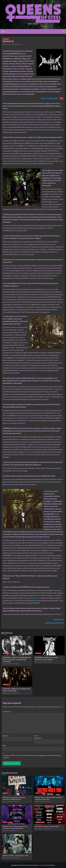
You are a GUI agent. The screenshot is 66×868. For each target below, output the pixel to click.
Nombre (6, 736)
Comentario (7, 712)
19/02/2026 (15, 802)
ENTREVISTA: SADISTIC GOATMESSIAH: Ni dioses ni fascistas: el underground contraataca (17, 660)
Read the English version (49, 98)
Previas (43, 793)
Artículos (5, 793)
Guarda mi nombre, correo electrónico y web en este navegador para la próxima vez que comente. (32, 756)
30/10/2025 (47, 662)
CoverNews (42, 865)
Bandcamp (35, 598)
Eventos (37, 793)
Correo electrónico (38, 737)
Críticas (5, 851)
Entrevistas (6, 39)
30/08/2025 (15, 693)
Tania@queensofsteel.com (54, 623)
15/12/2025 (46, 829)
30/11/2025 (15, 858)
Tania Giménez (8, 44)
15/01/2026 (46, 802)
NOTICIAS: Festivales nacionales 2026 (47, 827)
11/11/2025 (15, 664)
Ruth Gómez (39, 802)
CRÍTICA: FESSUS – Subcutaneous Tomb (16, 856)
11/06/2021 (16, 44)
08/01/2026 (14, 831)
